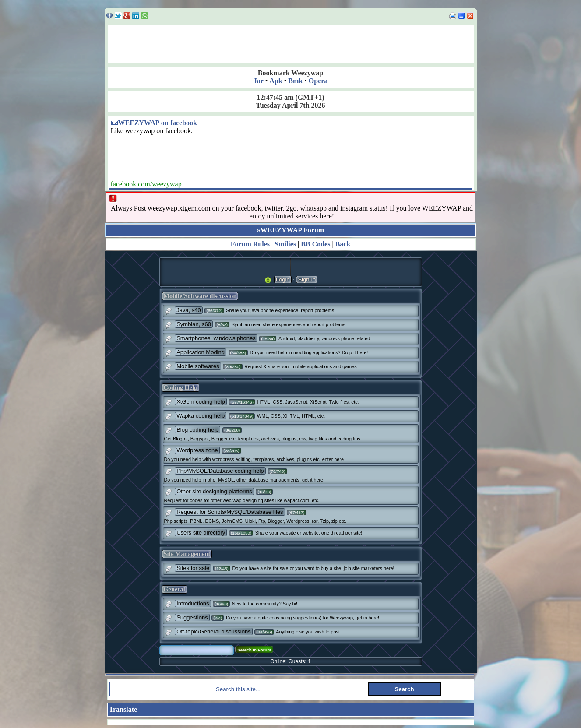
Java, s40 (189, 310)
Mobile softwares (198, 366)
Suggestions (192, 617)
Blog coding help (197, 430)
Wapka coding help (201, 416)
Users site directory (201, 533)
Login (283, 280)
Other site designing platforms (214, 491)
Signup (306, 280)
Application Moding (201, 352)
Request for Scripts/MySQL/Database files (230, 512)
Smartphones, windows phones (216, 338)
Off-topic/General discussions (214, 631)
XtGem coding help (201, 402)
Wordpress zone (197, 450)
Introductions (193, 603)
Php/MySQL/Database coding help (220, 471)
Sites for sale (193, 568)
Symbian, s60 (194, 324)
